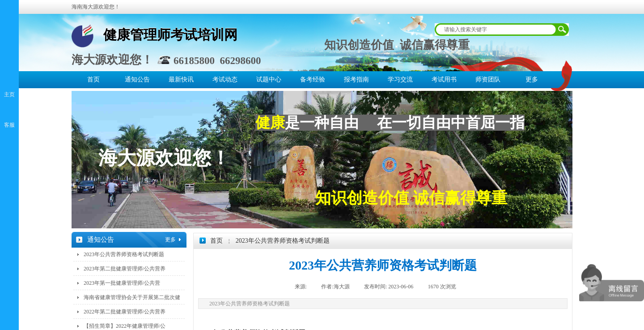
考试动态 (225, 79)
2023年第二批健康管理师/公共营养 (125, 269)
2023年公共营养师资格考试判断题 (283, 241)
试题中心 (269, 79)
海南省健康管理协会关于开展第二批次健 (132, 297)
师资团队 (488, 79)
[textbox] (496, 30)
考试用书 (444, 79)
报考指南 (356, 79)
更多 (532, 79)
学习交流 (400, 79)
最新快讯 (181, 79)
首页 (93, 79)
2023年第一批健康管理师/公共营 (122, 283)
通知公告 (137, 79)
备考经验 (313, 79)
